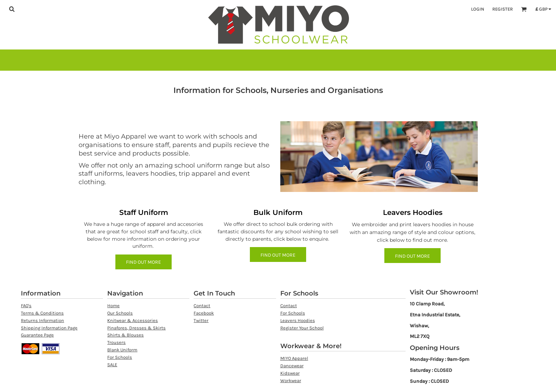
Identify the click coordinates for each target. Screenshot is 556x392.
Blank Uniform (122, 350)
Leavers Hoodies (298, 320)
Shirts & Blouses (125, 335)
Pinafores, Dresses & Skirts (136, 328)
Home (113, 306)
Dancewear (292, 366)
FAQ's (26, 306)
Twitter (201, 320)
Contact (202, 306)
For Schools (120, 357)
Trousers (116, 342)
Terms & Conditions (42, 313)
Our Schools (120, 313)
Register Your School (302, 328)
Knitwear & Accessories (133, 320)
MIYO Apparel (294, 358)
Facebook (204, 313)
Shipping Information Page (49, 328)
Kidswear (290, 373)
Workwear (291, 381)
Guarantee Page (37, 335)
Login (478, 9)
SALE (112, 365)
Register (503, 9)
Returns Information (42, 320)
